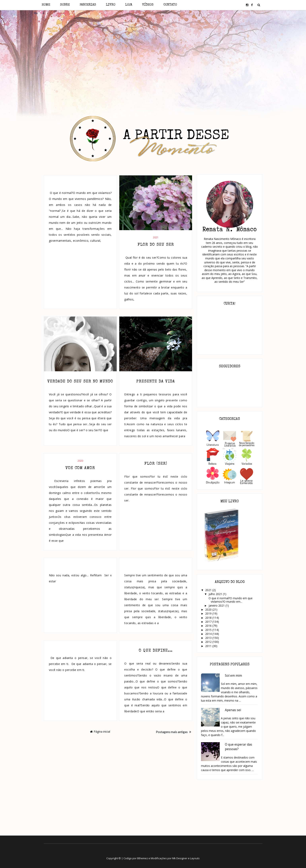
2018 (209, 618)
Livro (111, 5)
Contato (170, 5)
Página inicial (100, 732)
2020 (80, 461)
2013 (209, 638)
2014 (209, 634)
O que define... (156, 651)
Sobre (65, 5)
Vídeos (148, 5)
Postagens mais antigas (173, 732)
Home (46, 5)
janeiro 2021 (217, 606)
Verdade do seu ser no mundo (80, 382)
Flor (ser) (156, 464)
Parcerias (88, 5)
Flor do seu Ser (156, 245)
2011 (209, 646)
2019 (209, 613)
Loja (129, 5)
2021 (156, 237)
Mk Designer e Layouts (186, 858)
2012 (209, 642)
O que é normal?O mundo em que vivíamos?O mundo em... (230, 600)
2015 (209, 630)
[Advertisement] (153, 45)
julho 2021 (216, 594)
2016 (209, 626)
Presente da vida (156, 382)
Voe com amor (80, 468)
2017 (209, 622)
